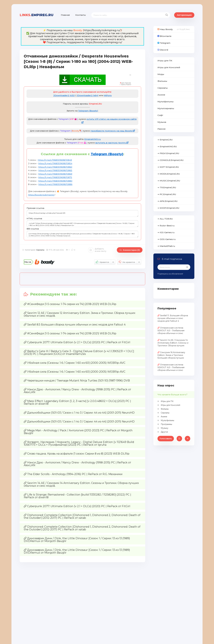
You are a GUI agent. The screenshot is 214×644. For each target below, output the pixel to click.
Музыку (164, 428)
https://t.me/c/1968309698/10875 (55, 177)
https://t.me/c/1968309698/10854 (55, 163)
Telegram (164, 43)
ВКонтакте (164, 36)
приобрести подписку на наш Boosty (113, 131)
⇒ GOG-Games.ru (167, 239)
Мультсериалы (166, 108)
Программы (166, 424)
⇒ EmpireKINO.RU (167, 146)
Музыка (162, 122)
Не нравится (129, 262)
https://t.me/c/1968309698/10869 (55, 174)
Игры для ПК (165, 61)
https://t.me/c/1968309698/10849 (55, 160)
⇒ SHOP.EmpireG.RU (168, 208)
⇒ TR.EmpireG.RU (167, 187)
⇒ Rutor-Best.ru (166, 226)
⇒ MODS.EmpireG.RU (169, 174)
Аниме (161, 95)
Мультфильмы (166, 102)
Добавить (97, 250)
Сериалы (40, 250)
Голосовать (166, 439)
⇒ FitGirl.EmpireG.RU (168, 153)
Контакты (81, 15)
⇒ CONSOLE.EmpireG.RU (171, 160)
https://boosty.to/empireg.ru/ (102, 30)
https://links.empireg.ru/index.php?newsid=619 (82, 213)
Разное (162, 129)
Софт (160, 115)
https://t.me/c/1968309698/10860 (55, 167)
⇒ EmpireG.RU (165, 140)
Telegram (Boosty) (88, 111)
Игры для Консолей (169, 67)
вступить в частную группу (112, 143)
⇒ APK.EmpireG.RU (168, 201)
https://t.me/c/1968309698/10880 (55, 181)
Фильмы (162, 81)
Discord (163, 50)
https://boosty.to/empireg (41, 195)
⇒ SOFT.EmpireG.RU (168, 167)
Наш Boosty (165, 29)
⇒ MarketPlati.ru (166, 246)
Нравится (105, 262)
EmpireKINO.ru (93, 139)
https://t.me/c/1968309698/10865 (55, 170)
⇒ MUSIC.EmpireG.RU (169, 181)
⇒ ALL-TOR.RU (165, 219)
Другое (164, 432)
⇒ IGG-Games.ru (166, 232)
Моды (161, 74)
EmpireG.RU (37, 15)
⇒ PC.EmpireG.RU (167, 194)
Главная (65, 15)
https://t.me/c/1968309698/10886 (55, 184)
